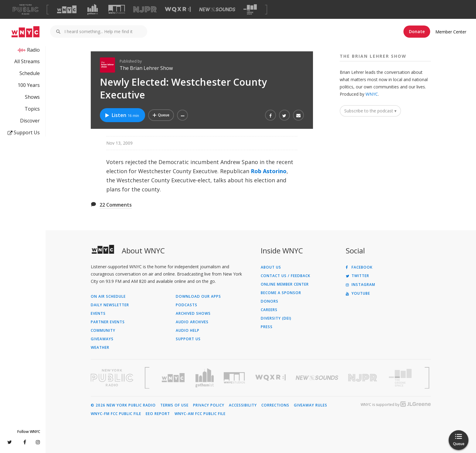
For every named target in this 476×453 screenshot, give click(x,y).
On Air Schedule (108, 297)
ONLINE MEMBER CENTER (285, 284)
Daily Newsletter (110, 305)
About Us (271, 267)
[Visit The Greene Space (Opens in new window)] (250, 10)
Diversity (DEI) (276, 318)
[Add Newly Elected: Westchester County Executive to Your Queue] (161, 115)
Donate (417, 31)
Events (98, 314)
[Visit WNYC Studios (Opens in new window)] (117, 9)
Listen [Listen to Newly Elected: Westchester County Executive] (122, 115)
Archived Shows (193, 314)
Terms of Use (174, 405)
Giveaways (102, 339)
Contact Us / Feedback (286, 276)
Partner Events (108, 322)
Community (103, 331)
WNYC (372, 94)
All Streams (27, 61)
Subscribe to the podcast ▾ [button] (370, 111)
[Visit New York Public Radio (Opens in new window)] (112, 378)
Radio (33, 50)
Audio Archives (192, 322)
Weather (100, 348)
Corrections (275, 405)
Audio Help (188, 331)
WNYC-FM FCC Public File (116, 414)
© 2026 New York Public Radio (123, 405)
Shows (32, 97)
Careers (269, 310)
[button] (182, 115)
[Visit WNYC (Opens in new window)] (67, 9)
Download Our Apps (198, 297)
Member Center (451, 32)
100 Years (29, 85)
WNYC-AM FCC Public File (200, 414)
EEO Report (158, 414)
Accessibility (243, 405)
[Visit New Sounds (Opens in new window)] (217, 9)
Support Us (24, 132)
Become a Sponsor (281, 293)
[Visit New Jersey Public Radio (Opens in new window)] (363, 378)
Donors (270, 301)
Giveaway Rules (311, 405)
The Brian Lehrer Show (146, 68)
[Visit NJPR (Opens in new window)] (145, 10)
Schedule (30, 73)
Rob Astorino (269, 171)
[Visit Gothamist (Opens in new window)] (93, 9)
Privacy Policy (209, 405)
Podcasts (187, 305)
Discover (30, 121)
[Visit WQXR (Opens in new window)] (178, 10)
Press (267, 327)
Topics (32, 109)
